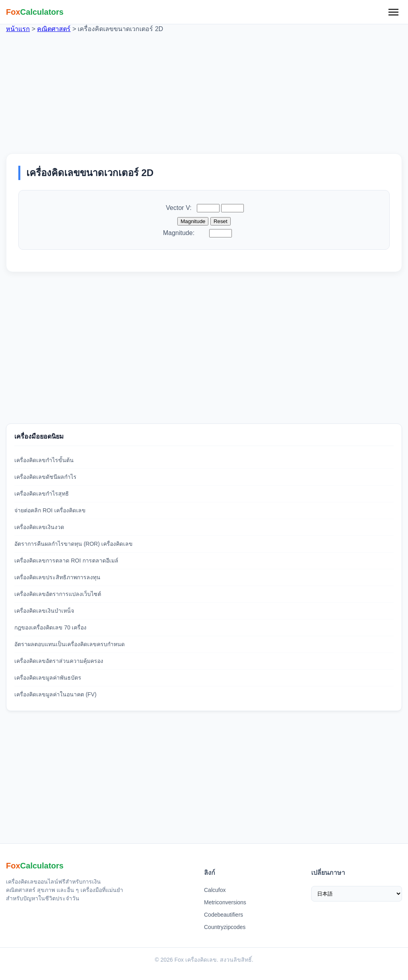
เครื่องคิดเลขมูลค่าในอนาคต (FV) (55, 694)
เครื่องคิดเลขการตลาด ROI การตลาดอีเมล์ (66, 561)
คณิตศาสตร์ (54, 29)
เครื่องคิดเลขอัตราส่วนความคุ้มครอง (59, 661)
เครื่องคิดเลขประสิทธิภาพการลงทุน (57, 577)
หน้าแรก (18, 29)
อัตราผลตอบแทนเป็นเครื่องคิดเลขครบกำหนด (70, 644)
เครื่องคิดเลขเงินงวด (39, 527)
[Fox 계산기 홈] (35, 12)
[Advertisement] (204, 90)
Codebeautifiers (224, 915)
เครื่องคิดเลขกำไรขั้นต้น (44, 460)
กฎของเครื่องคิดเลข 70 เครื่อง (50, 627)
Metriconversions (225, 902)
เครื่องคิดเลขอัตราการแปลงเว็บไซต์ (58, 594)
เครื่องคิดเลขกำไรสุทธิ (42, 494)
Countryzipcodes (225, 927)
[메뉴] (393, 12)
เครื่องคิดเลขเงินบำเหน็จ (44, 611)
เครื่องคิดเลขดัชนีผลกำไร (45, 477)
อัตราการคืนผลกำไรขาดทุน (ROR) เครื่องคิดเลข (74, 544)
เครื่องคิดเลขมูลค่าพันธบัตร (48, 678)
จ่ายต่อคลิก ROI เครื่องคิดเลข (50, 510)
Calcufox (215, 890)
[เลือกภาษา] (357, 894)
